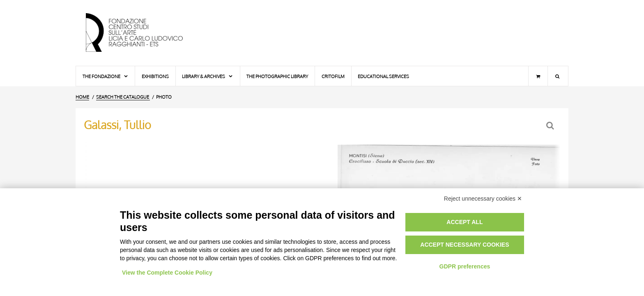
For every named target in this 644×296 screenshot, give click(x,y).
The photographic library (277, 76)
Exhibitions (155, 76)
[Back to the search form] (551, 126)
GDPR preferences (465, 266)
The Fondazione (106, 76)
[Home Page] (141, 33)
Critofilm (333, 76)
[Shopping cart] (538, 76)
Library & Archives (208, 76)
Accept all (465, 222)
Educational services (383, 76)
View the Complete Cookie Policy (167, 273)
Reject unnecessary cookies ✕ (483, 199)
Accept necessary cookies (465, 245)
